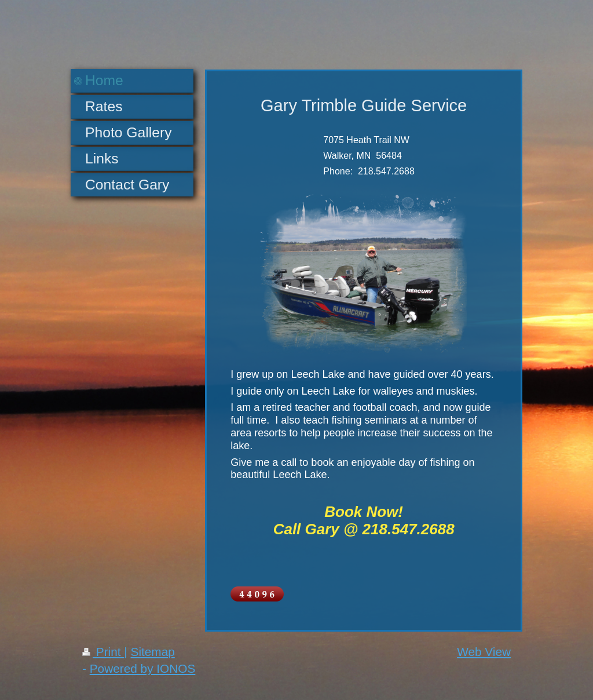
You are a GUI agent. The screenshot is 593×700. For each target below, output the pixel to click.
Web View (484, 652)
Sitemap (153, 652)
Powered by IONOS (143, 668)
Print (103, 652)
